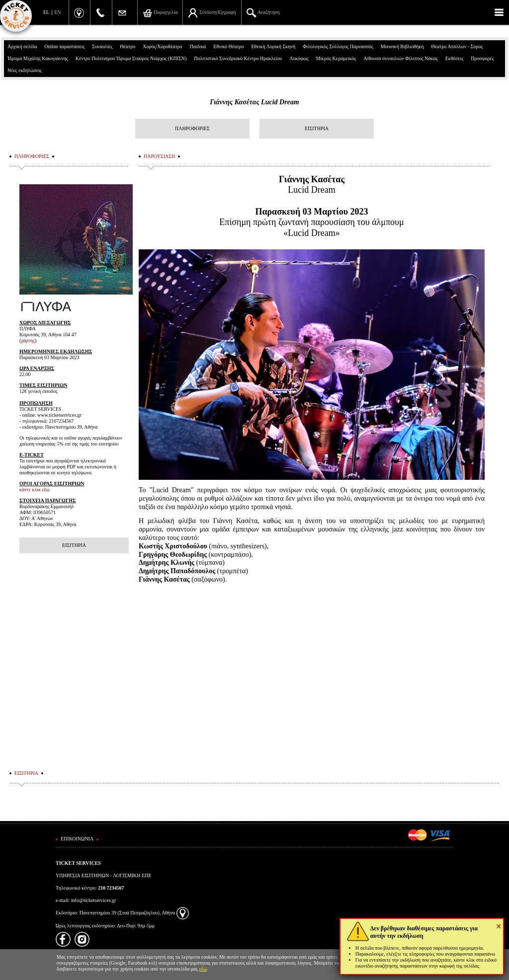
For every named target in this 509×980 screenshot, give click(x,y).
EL (46, 12)
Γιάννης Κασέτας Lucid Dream (254, 102)
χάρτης (28, 340)
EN (57, 12)
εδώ (203, 969)
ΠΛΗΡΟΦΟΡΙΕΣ (192, 128)
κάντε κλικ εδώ (35, 490)
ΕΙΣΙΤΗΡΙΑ (317, 128)
